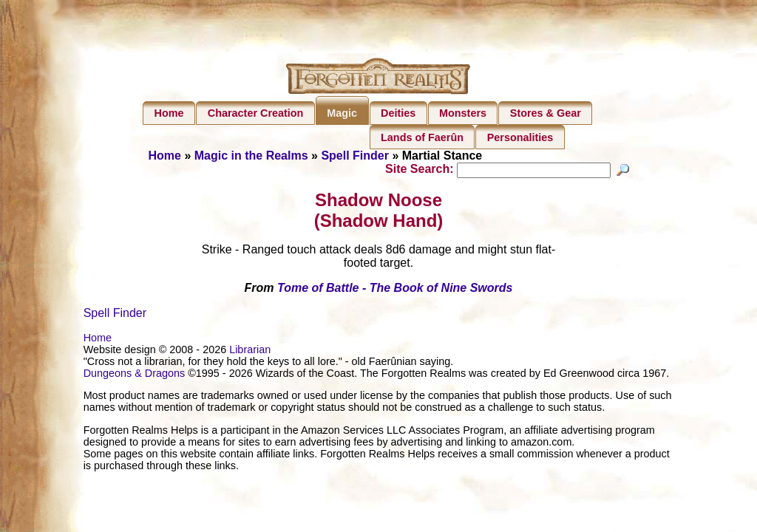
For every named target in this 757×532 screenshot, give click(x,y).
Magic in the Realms (251, 156)
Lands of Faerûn (422, 137)
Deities (398, 113)
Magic (342, 113)
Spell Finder (355, 156)
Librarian (250, 352)
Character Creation (256, 113)
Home (169, 113)
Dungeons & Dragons (135, 375)
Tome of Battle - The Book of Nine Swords (395, 290)
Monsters (463, 113)
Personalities (520, 137)
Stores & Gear (546, 113)
